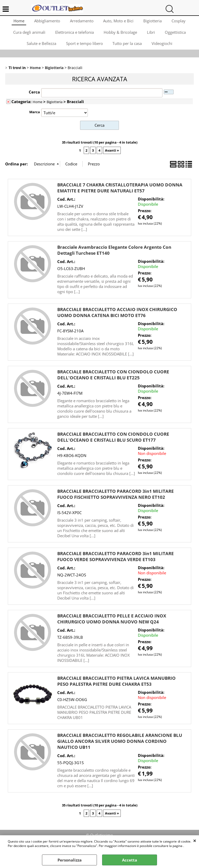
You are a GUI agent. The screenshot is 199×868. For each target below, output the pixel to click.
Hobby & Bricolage (120, 34)
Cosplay (180, 21)
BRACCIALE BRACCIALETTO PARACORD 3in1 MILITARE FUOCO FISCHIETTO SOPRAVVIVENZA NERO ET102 (116, 499)
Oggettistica (176, 34)
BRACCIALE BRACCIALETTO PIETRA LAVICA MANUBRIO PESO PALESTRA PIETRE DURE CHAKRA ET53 (116, 685)
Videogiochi (163, 47)
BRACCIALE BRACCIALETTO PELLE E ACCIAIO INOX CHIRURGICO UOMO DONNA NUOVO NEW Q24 (112, 623)
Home (18, 21)
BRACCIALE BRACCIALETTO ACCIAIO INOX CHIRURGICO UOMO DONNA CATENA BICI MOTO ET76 (117, 317)
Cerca (34, 96)
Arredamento (81, 21)
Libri (151, 34)
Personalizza (70, 860)
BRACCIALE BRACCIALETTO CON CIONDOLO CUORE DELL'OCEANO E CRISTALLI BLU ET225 (113, 379)
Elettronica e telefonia (74, 34)
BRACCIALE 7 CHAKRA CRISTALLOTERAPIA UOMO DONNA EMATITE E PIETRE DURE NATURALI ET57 (120, 192)
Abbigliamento (46, 21)
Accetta (130, 860)
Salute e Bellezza (41, 47)
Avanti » (112, 154)
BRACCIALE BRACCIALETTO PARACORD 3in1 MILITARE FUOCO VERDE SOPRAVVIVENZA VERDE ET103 (116, 561)
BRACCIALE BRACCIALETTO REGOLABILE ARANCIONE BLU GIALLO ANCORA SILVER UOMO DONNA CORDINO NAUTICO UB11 (120, 746)
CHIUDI (195, 840)
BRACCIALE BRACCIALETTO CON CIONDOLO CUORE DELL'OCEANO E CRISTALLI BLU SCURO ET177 (113, 441)
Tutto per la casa (128, 47)
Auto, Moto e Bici (119, 21)
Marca (35, 116)
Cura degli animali (28, 34)
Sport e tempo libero (84, 47)
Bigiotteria (154, 21)
